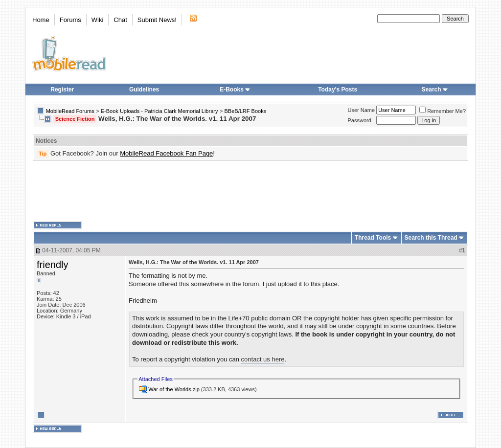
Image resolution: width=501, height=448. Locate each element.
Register (62, 90)
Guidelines (144, 90)
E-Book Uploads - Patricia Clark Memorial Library (159, 111)
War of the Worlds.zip (174, 389)
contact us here (263, 359)
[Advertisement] (250, 191)
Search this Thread (431, 238)
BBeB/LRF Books (246, 111)
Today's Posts (338, 90)
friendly (52, 265)
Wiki (98, 20)
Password (360, 120)
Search (435, 90)
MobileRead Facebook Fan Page (166, 153)
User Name (362, 110)
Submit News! (157, 20)
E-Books (235, 90)
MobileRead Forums (70, 111)
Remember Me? (443, 111)
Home (41, 20)
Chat (120, 20)
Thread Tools (373, 238)
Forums (70, 20)
